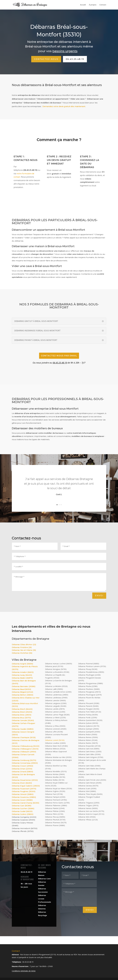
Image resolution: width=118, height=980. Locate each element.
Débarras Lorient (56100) (55, 740)
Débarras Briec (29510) (22, 715)
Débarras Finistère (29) (22, 647)
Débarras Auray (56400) (22, 675)
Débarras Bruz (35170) (21, 718)
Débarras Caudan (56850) (23, 729)
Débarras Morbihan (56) (22, 653)
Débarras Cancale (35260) (23, 720)
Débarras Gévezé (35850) (23, 794)
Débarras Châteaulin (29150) (24, 752)
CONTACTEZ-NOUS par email (59, 356)
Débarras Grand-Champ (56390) (25, 803)
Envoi (99, 596)
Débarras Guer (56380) (22, 806)
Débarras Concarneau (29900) (25, 763)
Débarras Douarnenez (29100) (25, 780)
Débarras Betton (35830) (22, 695)
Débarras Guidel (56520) (22, 811)
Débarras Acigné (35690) (22, 664)
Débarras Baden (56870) (22, 678)
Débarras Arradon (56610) (23, 672)
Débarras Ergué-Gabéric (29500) (26, 786)
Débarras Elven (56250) (22, 783)
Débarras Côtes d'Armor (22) (24, 645)
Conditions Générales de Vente (24, 971)
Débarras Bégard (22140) (22, 692)
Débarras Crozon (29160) (22, 766)
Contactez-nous (46, 59)
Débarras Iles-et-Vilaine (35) (24, 650)
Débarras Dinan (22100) (22, 769)
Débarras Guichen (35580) (23, 809)
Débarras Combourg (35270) (24, 760)
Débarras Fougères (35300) (24, 791)
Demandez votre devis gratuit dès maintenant (64, 106)
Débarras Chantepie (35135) (24, 738)
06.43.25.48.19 (75, 59)
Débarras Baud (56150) (21, 689)
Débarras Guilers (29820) (23, 814)
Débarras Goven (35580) (22, 800)
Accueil (83, 5)
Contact (103, 5)
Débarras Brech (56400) (22, 709)
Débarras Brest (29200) (22, 712)
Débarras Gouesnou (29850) (24, 797)
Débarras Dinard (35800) (22, 772)
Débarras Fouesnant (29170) (24, 789)
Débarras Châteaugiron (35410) (25, 749)
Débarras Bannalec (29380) (24, 686)
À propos (93, 5)
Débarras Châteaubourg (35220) (26, 746)
